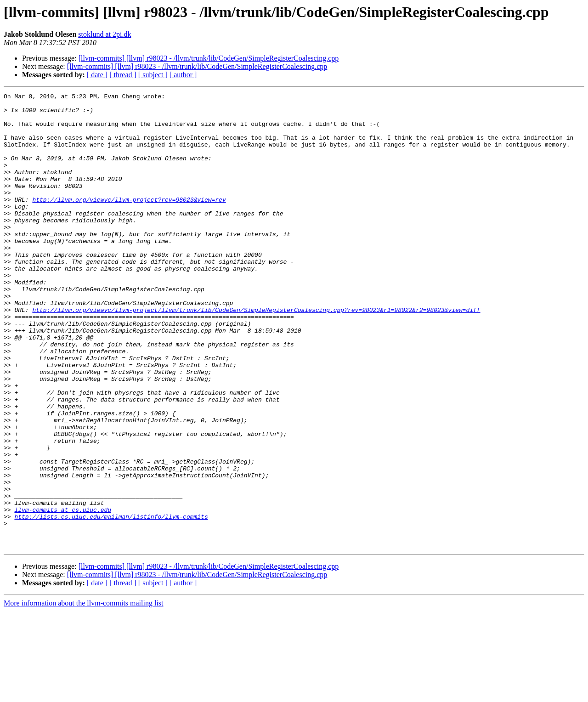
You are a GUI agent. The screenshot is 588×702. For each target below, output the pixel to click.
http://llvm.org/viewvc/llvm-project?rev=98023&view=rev (129, 221)
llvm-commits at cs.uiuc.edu (63, 594)
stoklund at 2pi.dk (105, 34)
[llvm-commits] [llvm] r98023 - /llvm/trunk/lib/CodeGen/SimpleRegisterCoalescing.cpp (209, 58)
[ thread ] (123, 75)
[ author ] (183, 75)
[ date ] (97, 75)
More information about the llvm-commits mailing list (84, 694)
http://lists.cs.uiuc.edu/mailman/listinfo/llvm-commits (111, 602)
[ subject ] (153, 75)
